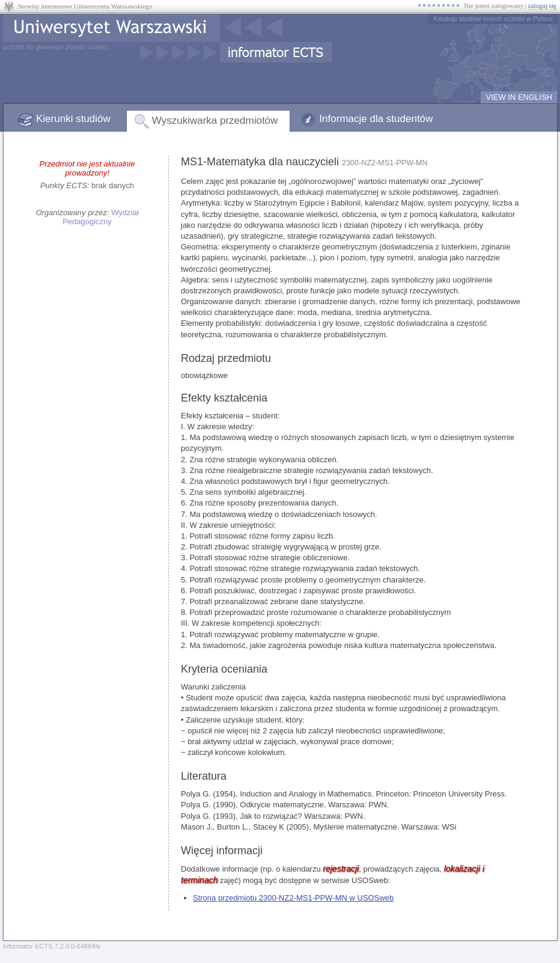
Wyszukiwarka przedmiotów (215, 121)
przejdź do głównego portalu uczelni (56, 47)
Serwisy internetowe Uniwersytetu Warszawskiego (85, 6)
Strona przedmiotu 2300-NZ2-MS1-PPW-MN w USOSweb (293, 898)
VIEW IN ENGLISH (519, 97)
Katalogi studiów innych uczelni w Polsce (493, 19)
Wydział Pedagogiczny (100, 217)
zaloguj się (542, 5)
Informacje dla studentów (376, 119)
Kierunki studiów (73, 119)
